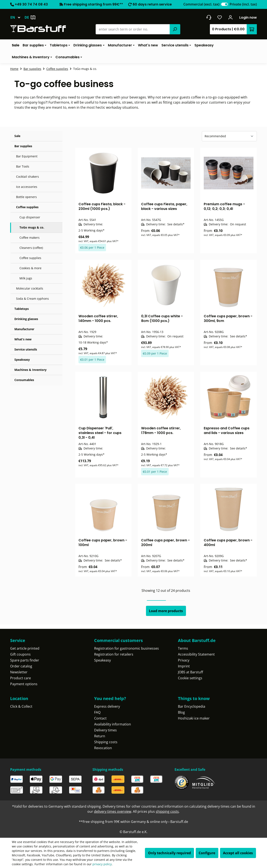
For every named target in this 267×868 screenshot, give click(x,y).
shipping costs (167, 811)
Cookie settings (190, 678)
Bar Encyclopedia (192, 706)
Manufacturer (24, 329)
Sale (17, 136)
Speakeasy (22, 360)
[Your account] (231, 17)
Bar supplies (23, 146)
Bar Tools (23, 166)
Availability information (113, 724)
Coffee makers (30, 238)
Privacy (184, 660)
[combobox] (133, 29)
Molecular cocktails (30, 288)
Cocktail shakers (28, 177)
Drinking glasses (26, 319)
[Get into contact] (209, 17)
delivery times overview (113, 811)
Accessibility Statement (196, 654)
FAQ (97, 712)
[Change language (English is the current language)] (17, 17)
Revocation (103, 748)
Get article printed (25, 648)
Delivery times (105, 730)
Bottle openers (26, 197)
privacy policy (102, 864)
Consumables (24, 380)
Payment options (24, 684)
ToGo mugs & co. (32, 227)
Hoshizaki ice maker (194, 718)
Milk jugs (26, 278)
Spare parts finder (25, 660)
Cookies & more (30, 268)
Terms (183, 648)
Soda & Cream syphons (32, 299)
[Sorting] (229, 136)
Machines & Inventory (30, 370)
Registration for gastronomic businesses (127, 648)
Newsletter (19, 672)
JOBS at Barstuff (191, 672)
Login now (248, 17)
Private (243, 4)
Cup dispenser (30, 217)
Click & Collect (21, 706)
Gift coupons (20, 654)
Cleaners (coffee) (31, 248)
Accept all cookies (238, 853)
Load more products (166, 611)
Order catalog (21, 666)
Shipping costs (106, 742)
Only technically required (169, 853)
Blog (181, 712)
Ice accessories (27, 187)
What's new (23, 339)
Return (100, 736)
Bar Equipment (27, 156)
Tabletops (22, 309)
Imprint (184, 666)
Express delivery (107, 706)
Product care (21, 678)
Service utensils (26, 349)
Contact (100, 718)
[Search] (175, 29)
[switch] (224, 4)
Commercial (201, 4)
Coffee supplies (27, 207)
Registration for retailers (114, 654)
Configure (207, 853)
